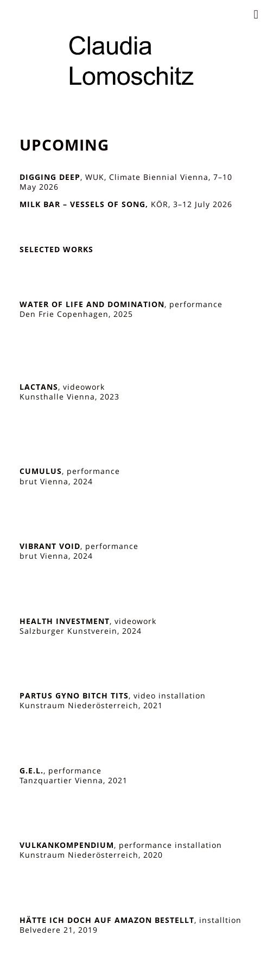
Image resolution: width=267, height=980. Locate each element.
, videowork (62, 387)
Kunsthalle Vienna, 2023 (69, 397)
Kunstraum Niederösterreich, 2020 (91, 855)
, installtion (131, 920)
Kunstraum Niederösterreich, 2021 (91, 706)
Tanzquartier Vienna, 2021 (74, 781)
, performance (121, 304)
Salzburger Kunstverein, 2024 (81, 631)
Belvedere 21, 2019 (59, 930)
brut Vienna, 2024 (56, 482)
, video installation (113, 696)
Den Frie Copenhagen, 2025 (76, 314)
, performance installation (121, 845)
